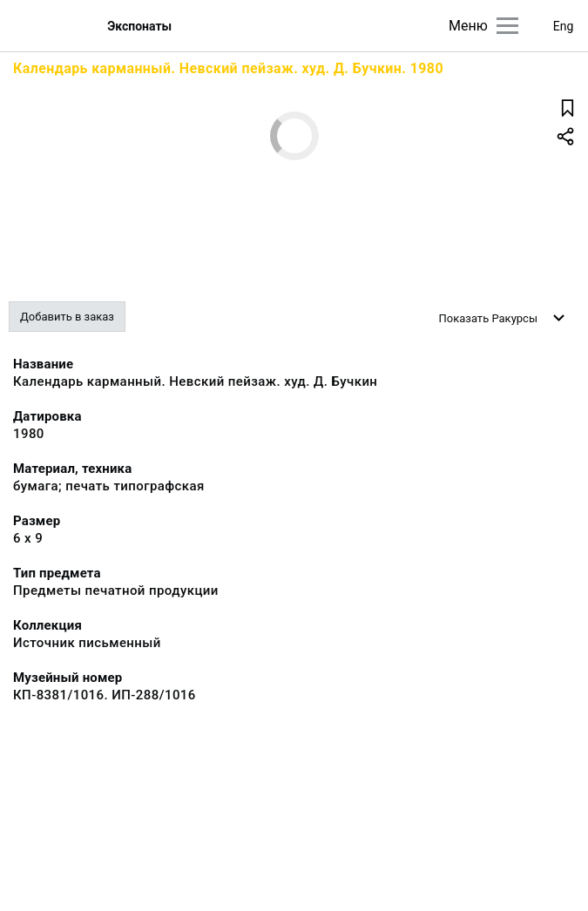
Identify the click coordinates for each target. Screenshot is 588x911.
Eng (564, 26)
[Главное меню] (507, 26)
